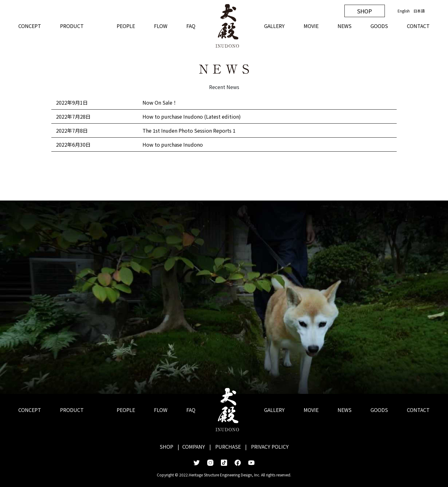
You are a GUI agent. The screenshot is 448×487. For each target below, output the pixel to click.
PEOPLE (126, 26)
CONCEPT (30, 26)
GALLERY (274, 26)
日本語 (419, 11)
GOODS (379, 26)
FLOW (161, 26)
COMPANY (194, 447)
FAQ (191, 26)
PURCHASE (228, 447)
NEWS (345, 26)
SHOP (365, 11)
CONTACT (418, 26)
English (404, 11)
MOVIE (311, 26)
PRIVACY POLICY (270, 447)
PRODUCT (72, 26)
